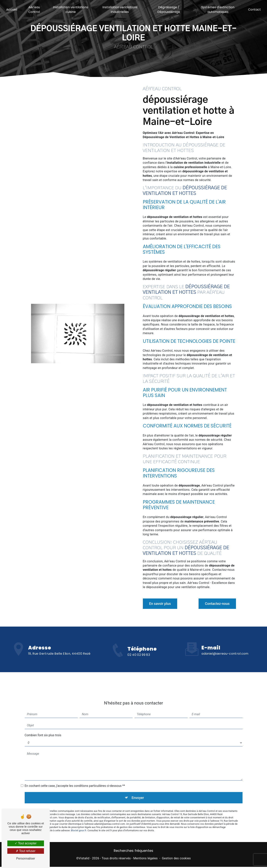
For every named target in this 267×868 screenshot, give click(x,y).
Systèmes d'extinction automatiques (217, 10)
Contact (254, 10)
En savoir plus (162, 604)
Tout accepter (26, 843)
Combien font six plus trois (43, 722)
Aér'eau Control (35, 10)
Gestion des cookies (176, 860)
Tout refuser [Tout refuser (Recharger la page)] (26, 851)
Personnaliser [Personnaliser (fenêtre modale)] (26, 858)
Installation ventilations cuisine (71, 10)
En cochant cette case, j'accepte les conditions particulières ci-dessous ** (75, 773)
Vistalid (84, 860)
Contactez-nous (215, 604)
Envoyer (138, 785)
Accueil (12, 10)
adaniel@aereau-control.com (225, 641)
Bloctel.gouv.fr (79, 819)
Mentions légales (145, 860)
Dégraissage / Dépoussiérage (168, 10)
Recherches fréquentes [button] (133, 852)
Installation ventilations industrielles (120, 10)
